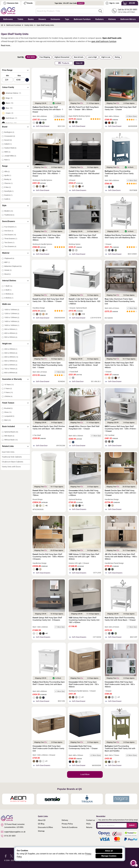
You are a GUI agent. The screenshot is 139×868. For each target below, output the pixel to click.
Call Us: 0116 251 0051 (128, 10)
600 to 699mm (11, 365)
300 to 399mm (11, 329)
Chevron (8, 183)
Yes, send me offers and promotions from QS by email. (118, 820)
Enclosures (55, 19)
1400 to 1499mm (12, 321)
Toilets (20, 19)
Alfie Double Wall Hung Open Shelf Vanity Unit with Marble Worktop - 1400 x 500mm (121, 557)
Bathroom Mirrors (128, 19)
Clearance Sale (11, 3)
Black (9, 103)
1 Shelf (8, 286)
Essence (8, 195)
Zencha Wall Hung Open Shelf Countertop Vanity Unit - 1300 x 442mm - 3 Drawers (49, 557)
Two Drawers (10, 246)
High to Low (106, 57)
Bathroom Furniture (82, 19)
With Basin (9, 436)
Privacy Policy (67, 824)
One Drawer (10, 235)
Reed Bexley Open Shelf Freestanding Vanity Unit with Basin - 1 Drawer (48, 110)
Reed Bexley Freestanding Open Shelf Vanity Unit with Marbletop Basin (120, 236)
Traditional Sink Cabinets (12, 457)
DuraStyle (9, 191)
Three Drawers (11, 239)
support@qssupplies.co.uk (13, 832)
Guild (7, 199)
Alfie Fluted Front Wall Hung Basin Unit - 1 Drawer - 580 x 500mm (84, 108)
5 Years (9, 392)
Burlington (9, 132)
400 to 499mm (11, 333)
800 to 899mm (11, 373)
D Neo (8, 187)
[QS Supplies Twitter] (11, 856)
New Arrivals (79, 57)
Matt (8, 420)
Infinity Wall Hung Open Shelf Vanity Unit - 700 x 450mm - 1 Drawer (47, 174)
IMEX (7, 152)
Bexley (8, 179)
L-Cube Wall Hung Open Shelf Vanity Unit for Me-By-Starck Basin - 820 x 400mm (84, 301)
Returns (89, 827)
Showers (42, 19)
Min (7, 76)
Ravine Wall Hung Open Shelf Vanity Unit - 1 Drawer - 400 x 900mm (83, 236)
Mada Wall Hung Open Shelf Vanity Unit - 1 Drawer (121, 108)
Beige (9, 98)
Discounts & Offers (45, 827)
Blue (9, 108)
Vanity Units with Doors (11, 467)
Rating (117, 57)
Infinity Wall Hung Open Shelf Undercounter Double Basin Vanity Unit (48, 748)
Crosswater (10, 136)
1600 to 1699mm (12, 325)
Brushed (8, 408)
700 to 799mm (11, 369)
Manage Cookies (109, 856)
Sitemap (41, 831)
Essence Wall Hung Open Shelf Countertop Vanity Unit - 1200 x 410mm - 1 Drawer (121, 429)
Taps (67, 19)
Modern (9, 211)
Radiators (99, 19)
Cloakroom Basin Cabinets (13, 462)
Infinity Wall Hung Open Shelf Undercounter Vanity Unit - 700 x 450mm (84, 684)
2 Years (8, 388)
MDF (7, 262)
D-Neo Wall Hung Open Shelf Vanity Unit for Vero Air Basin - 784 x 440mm (119, 365)
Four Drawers (10, 227)
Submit (132, 825)
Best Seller (31, 57)
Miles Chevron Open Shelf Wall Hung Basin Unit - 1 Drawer (84, 428)
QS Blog (41, 824)
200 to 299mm (11, 349)
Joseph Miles (10, 156)
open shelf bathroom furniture (104, 41)
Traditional (9, 215)
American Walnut (13, 93)
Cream (9, 113)
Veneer (8, 270)
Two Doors (9, 243)
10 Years (9, 385)
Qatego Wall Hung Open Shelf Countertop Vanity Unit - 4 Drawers (47, 619)
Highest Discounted (62, 57)
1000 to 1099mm (12, 310)
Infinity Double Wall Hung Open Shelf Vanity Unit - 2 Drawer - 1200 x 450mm (84, 493)
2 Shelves (9, 294)
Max (19, 76)
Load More (85, 774)
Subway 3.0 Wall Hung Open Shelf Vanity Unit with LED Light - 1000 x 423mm (84, 557)
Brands (28, 3)
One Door (9, 231)
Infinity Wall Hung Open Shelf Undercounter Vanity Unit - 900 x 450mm (120, 684)
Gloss (8, 412)
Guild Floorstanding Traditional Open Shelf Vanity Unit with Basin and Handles (120, 748)
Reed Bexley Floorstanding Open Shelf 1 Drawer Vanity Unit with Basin (49, 683)
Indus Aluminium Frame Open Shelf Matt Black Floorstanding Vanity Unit (120, 301)
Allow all (109, 851)
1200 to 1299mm (12, 314)
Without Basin (11, 440)
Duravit (8, 140)
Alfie (7, 171)
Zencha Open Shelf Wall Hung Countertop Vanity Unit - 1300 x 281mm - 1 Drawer (121, 493)
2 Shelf (8, 290)
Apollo (8, 175)
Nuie (7, 160)
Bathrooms (8, 19)
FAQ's (88, 824)
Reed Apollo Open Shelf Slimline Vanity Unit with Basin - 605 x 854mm (49, 428)
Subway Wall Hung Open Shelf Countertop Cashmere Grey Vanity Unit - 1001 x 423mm (85, 620)
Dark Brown (11, 118)
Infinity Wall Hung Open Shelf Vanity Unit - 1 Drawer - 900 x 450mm (47, 238)
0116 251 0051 (8, 836)
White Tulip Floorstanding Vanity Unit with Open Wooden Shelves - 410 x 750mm (48, 493)
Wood (7, 274)
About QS (42, 820)
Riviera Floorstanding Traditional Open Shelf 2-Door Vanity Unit (119, 174)
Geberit (8, 144)
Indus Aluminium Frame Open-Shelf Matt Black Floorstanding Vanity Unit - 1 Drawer (48, 365)
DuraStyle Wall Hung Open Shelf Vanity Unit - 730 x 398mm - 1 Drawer (48, 300)
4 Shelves (9, 298)
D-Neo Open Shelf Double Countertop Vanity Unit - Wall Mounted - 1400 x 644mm (84, 174)
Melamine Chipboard (13, 266)
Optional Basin (11, 432)
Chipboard (9, 258)
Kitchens (112, 19)
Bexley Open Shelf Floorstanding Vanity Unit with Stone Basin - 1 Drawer (120, 619)
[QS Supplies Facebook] (6, 856)
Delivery (65, 820)
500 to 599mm (11, 337)
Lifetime (8, 396)
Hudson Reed (10, 148)
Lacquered (9, 416)
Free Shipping (45, 57)
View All (79, 63)
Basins (31, 19)
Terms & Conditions (70, 827)
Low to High (92, 57)
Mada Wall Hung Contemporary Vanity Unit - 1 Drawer (83, 747)
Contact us (91, 820)
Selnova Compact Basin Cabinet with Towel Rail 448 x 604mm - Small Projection (85, 365)
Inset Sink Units (8, 452)
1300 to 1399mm (12, 317)
